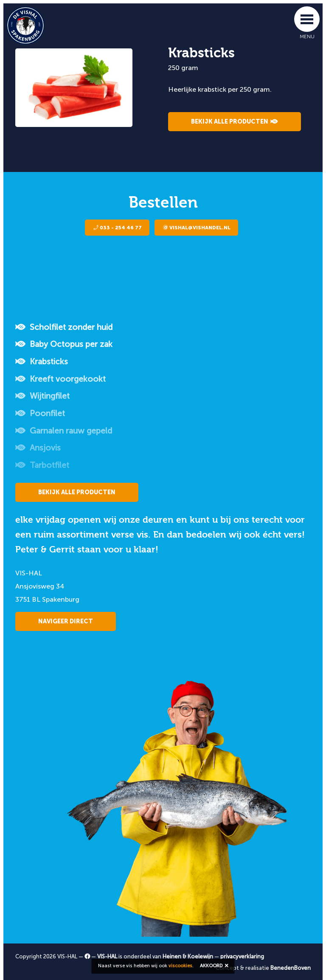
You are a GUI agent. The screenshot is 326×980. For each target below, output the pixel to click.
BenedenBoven (291, 968)
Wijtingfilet (42, 396)
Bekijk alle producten (235, 122)
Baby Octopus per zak (64, 344)
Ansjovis (38, 448)
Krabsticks (42, 362)
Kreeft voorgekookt (60, 379)
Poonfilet (40, 413)
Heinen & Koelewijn (188, 956)
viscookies (180, 966)
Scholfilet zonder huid (64, 327)
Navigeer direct (66, 621)
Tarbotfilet (42, 465)
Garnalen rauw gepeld (64, 431)
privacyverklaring (242, 956)
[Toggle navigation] (307, 19)
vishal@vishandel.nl (197, 228)
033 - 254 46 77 (118, 228)
